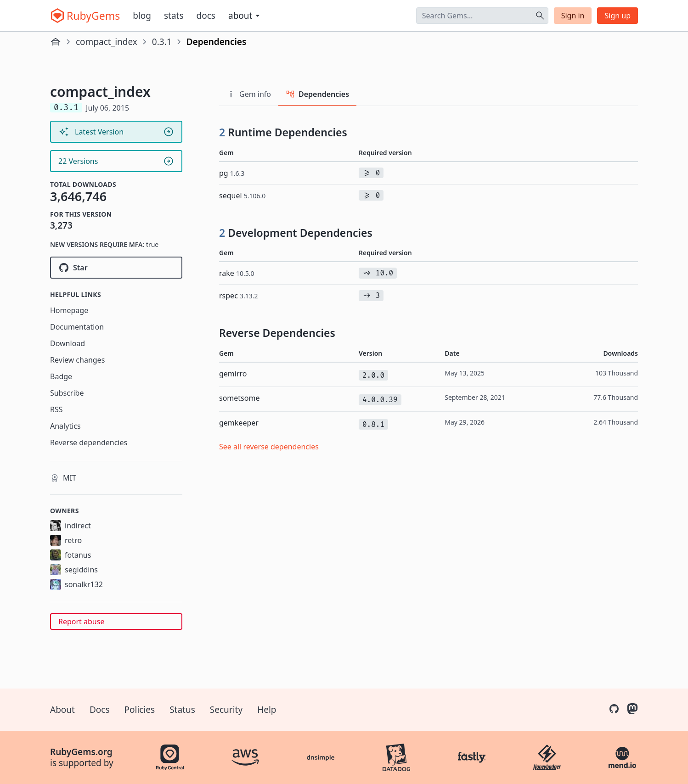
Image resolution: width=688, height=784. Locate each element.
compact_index (107, 42)
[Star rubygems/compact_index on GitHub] (116, 268)
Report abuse (81, 622)
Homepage (69, 310)
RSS (56, 409)
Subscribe (67, 393)
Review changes (77, 360)
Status (182, 710)
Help (267, 710)
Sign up (618, 16)
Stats (174, 16)
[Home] (56, 42)
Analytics (65, 426)
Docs (206, 16)
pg (232, 173)
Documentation (77, 327)
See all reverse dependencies (269, 447)
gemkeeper (239, 423)
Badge (61, 376)
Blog (142, 16)
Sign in (573, 16)
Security (226, 710)
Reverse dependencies (89, 442)
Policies (140, 710)
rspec (239, 296)
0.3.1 (162, 42)
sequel (242, 196)
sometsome (239, 398)
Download (68, 343)
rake (237, 273)
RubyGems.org (81, 752)
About (62, 710)
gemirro (233, 374)
